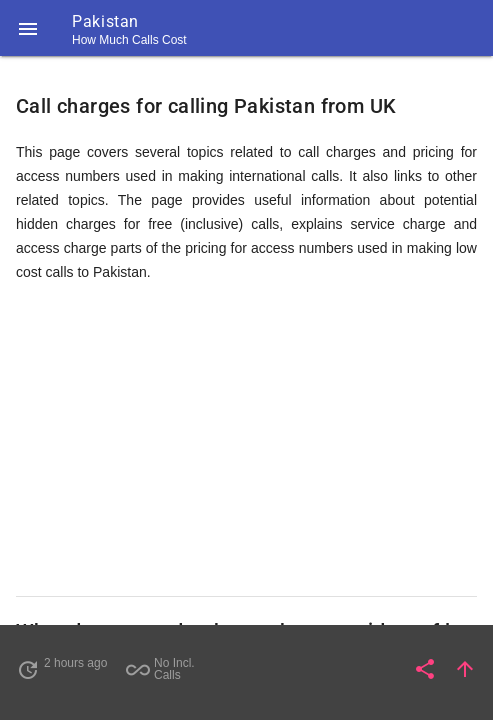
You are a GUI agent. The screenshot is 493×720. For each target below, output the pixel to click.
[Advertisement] (246, 440)
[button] (28, 28)
